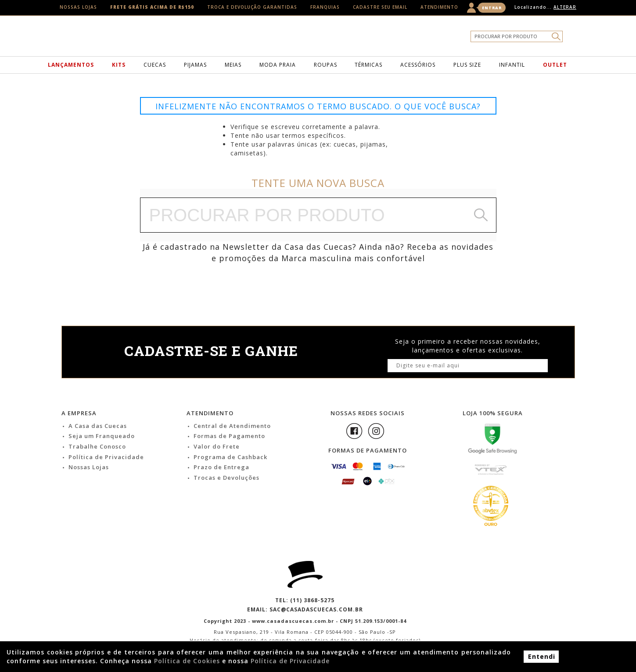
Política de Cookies (187, 661)
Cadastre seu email (380, 7)
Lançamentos (71, 65)
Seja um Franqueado (102, 436)
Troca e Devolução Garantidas (252, 7)
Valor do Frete (217, 446)
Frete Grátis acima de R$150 (152, 7)
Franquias (325, 7)
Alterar (565, 7)
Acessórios (418, 65)
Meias (233, 65)
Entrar (492, 8)
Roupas (325, 65)
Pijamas (195, 65)
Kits (119, 65)
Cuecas (155, 65)
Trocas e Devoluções (226, 478)
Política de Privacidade (106, 457)
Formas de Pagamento (229, 436)
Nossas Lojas (78, 7)
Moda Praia (278, 65)
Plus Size (467, 65)
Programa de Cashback (230, 457)
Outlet (555, 65)
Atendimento (439, 7)
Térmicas (368, 65)
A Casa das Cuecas (98, 426)
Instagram (376, 431)
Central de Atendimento (232, 426)
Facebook (354, 431)
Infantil (512, 65)
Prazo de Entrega (221, 467)
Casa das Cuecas (332, 38)
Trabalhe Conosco (97, 446)
